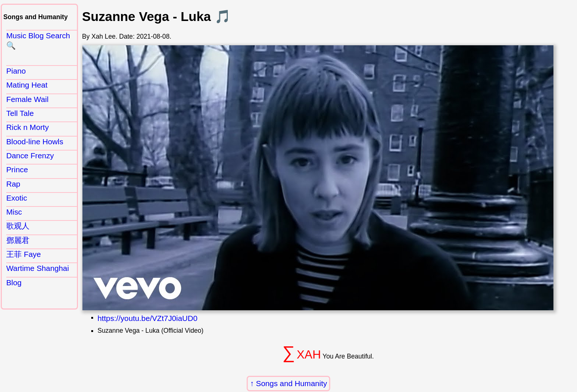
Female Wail (27, 99)
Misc (14, 212)
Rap (13, 184)
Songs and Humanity (292, 383)
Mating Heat (27, 85)
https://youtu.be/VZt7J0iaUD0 (148, 318)
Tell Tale (20, 113)
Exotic (17, 198)
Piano (16, 71)
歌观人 (18, 226)
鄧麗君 (18, 240)
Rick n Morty (28, 127)
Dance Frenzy (30, 156)
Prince (17, 169)
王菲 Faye (24, 254)
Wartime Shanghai (38, 268)
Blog (14, 282)
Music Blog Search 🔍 (38, 40)
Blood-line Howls (35, 142)
